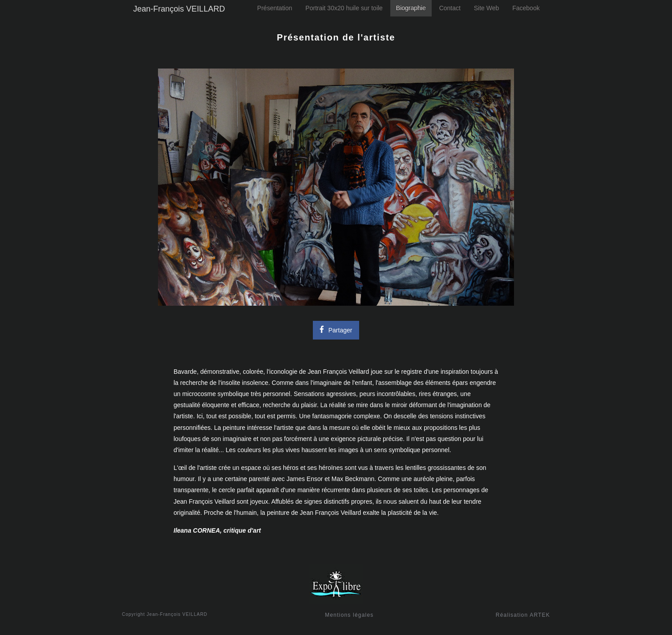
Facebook (526, 8)
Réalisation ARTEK (523, 615)
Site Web (487, 8)
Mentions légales (349, 615)
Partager (334, 329)
